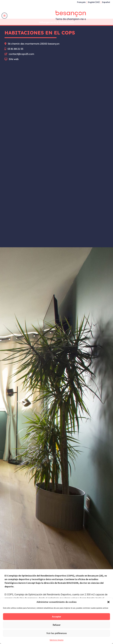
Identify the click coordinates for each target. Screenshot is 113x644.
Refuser (57, 625)
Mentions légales (57, 640)
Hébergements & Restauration (57, 29)
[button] (108, 602)
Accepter (56, 617)
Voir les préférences (57, 633)
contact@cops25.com (21, 60)
